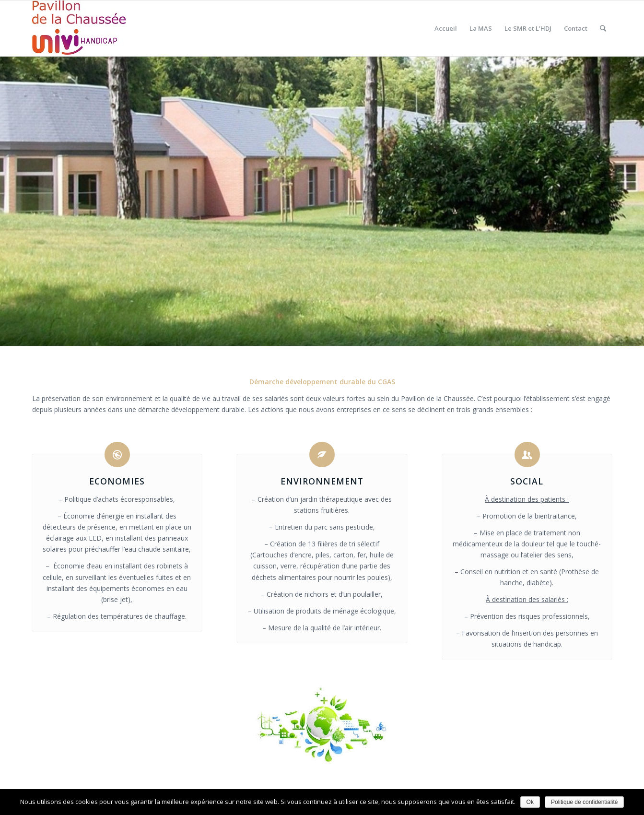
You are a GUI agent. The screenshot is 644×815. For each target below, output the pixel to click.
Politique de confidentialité (584, 802)
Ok (530, 802)
